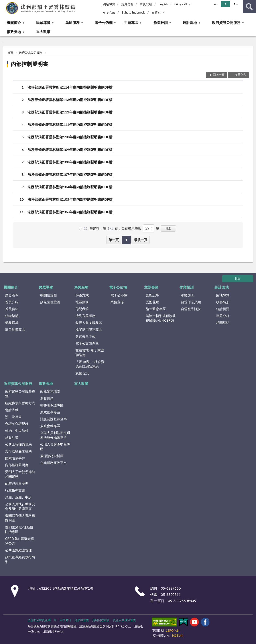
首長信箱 (12, 309)
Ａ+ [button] (235, 4)
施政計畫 (12, 437)
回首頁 (156, 12)
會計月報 (12, 410)
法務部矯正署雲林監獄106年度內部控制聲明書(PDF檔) (71, 212)
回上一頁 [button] (219, 75)
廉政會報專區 (50, 426)
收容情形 (223, 302)
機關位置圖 (48, 295)
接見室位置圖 (50, 302)
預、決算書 (13, 417)
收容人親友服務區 (89, 323)
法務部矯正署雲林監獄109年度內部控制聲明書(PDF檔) (71, 150)
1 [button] (126, 240)
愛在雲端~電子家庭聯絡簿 (90, 352)
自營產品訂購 (191, 309)
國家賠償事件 (15, 458)
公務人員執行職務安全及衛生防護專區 (20, 506)
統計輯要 (223, 309)
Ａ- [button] (216, 4)
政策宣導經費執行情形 (20, 559)
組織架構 (12, 316)
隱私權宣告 (82, 620)
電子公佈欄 (104, 23)
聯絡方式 (82, 295)
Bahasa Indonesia (133, 12)
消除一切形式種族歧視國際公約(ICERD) (161, 318)
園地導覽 (223, 295)
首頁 (10, 53)
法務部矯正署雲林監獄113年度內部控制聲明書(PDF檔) (71, 100)
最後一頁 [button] (141, 240)
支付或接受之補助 (18, 451)
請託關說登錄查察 (53, 419)
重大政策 (43, 32)
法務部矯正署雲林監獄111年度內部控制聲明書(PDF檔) (71, 124)
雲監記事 (152, 295)
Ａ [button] (225, 4)
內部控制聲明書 (30, 64)
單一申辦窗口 (63, 620)
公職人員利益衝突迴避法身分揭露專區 (55, 435)
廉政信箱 (47, 398)
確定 (168, 228)
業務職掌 (12, 323)
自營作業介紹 (191, 302)
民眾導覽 (43, 23)
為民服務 (73, 23)
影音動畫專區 (15, 329)
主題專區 (131, 23)
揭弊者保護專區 (52, 405)
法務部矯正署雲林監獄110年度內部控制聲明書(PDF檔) (71, 137)
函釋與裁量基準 (17, 483)
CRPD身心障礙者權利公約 (20, 541)
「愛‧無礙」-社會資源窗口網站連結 (90, 364)
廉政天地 (14, 32)
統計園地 (190, 23)
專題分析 (223, 316)
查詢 (249, 7)
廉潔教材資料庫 (52, 456)
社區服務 (82, 302)
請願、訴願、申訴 (18, 497)
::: (4, 3)
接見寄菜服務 (85, 316)
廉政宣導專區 (50, 412)
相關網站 (223, 323)
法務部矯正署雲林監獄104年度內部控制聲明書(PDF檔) (71, 187)
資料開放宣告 (101, 620)
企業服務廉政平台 (53, 463)
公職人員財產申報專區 (55, 447)
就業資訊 (82, 373)
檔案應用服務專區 (89, 329)
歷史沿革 (12, 295)
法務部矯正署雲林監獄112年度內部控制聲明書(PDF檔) (71, 112)
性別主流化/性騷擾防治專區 (19, 529)
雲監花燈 (152, 302)
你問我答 (82, 309)
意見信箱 (127, 4)
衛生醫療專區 (156, 309)
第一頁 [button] (114, 240)
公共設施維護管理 (18, 550)
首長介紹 (12, 302)
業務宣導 (117, 302)
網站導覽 (109, 4)
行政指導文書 (15, 490)
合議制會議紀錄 (17, 424)
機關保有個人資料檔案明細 (20, 518)
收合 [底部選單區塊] (238, 278)
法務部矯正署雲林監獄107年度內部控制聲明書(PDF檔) (71, 174)
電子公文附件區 (87, 343)
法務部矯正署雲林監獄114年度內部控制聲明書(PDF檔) (71, 87)
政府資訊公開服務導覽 (20, 394)
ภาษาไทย (109, 12)
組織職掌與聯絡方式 (20, 403)
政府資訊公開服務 (226, 23)
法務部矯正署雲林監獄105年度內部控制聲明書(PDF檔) (71, 199)
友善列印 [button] (240, 75)
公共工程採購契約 (18, 444)
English (163, 4)
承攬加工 (187, 295)
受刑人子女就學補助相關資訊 (20, 474)
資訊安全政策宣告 (124, 620)
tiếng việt (181, 4)
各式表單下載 (85, 336)
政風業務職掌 (50, 391)
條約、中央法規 (17, 430)
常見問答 (146, 4)
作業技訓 (161, 23)
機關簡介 (14, 23)
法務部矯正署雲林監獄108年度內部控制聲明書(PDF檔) (71, 162)
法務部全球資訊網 (39, 620)
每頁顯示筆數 (131, 228)
